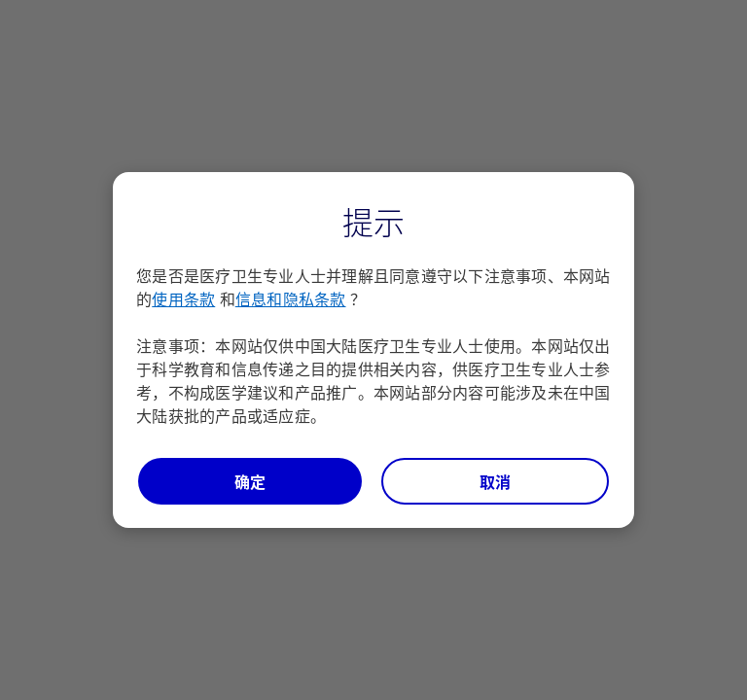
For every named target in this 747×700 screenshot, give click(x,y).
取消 (496, 481)
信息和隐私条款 (291, 298)
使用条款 (183, 298)
